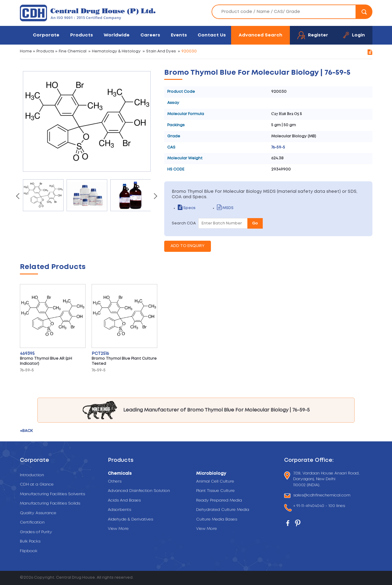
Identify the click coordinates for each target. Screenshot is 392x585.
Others (115, 482)
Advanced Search (260, 35)
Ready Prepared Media (219, 501)
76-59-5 (278, 147)
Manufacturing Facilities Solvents (52, 494)
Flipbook (29, 551)
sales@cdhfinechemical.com (322, 496)
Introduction (32, 475)
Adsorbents (119, 510)
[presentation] (18, 197)
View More (118, 529)
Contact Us (212, 35)
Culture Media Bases (217, 519)
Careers (150, 35)
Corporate (46, 35)
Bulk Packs (30, 541)
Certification (32, 522)
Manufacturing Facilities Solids (50, 504)
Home (26, 51)
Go (255, 223)
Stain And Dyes (161, 51)
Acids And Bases (124, 501)
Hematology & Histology (116, 51)
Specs (187, 208)
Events (179, 35)
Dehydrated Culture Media (223, 510)
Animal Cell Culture (215, 482)
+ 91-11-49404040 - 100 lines (319, 507)
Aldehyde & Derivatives (130, 519)
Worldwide (117, 35)
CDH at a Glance (37, 485)
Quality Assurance (38, 513)
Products (82, 35)
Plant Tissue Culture (215, 491)
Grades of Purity (36, 532)
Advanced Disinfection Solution (139, 491)
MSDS (225, 208)
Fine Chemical (73, 51)
